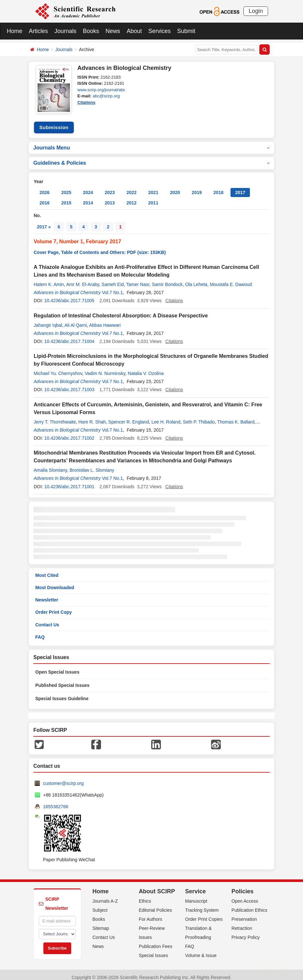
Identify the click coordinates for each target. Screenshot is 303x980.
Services (159, 31)
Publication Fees (156, 941)
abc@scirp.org (106, 96)
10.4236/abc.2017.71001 (69, 481)
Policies (242, 886)
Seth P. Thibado (199, 417)
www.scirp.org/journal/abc (101, 90)
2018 (218, 188)
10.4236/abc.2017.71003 (69, 385)
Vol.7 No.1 (112, 288)
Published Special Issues (62, 680)
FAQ (40, 632)
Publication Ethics (249, 905)
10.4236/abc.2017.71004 (69, 336)
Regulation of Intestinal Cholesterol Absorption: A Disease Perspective (121, 310)
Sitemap (101, 923)
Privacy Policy (246, 932)
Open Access (245, 896)
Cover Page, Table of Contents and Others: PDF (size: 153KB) (100, 248)
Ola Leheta (196, 280)
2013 (110, 198)
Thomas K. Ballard (236, 417)
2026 (45, 188)
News (113, 31)
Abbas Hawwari (105, 320)
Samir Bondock (167, 280)
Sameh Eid (113, 280)
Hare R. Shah (92, 417)
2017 (240, 188)
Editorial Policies (156, 905)
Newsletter (47, 595)
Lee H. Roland (166, 417)
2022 (132, 188)
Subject (100, 905)
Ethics (145, 896)
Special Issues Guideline (62, 694)
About (134, 31)
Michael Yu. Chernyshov (58, 369)
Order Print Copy (54, 607)
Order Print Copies (204, 914)
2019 (197, 188)
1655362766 (56, 802)
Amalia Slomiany (50, 465)
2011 (153, 198)
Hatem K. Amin (49, 280)
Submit (186, 31)
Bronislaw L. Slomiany (92, 465)
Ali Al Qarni (76, 320)
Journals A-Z (105, 896)
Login (256, 11)
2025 (66, 188)
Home (15, 31)
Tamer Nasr (138, 280)
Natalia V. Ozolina (146, 369)
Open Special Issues (57, 667)
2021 (153, 188)
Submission (54, 122)
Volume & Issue (201, 950)
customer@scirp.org (63, 778)
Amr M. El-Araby (83, 280)
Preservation (244, 914)
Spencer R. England (129, 417)
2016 (45, 198)
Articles (38, 31)
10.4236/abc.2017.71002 (69, 433)
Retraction (242, 923)
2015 (66, 198)
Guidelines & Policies (151, 158)
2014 (88, 198)
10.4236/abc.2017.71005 (69, 296)
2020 (175, 188)
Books (91, 31)
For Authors (151, 914)
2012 (132, 198)
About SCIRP (157, 886)
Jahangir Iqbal (48, 320)
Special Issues (153, 950)
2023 (110, 188)
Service (196, 886)
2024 (88, 188)
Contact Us (47, 620)
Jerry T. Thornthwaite (55, 417)
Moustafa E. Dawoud (231, 280)
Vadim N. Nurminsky (105, 369)
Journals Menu (151, 143)
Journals (65, 31)
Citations (86, 102)
